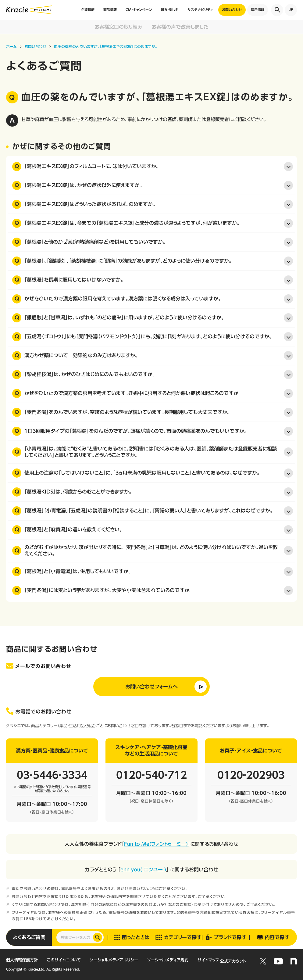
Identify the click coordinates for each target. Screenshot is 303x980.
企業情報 (88, 10)
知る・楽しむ (170, 10)
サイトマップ (208, 960)
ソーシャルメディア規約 (168, 960)
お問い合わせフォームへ (151, 687)
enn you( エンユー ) (143, 870)
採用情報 (258, 10)
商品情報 (110, 10)
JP (291, 10)
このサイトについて (64, 960)
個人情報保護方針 (22, 960)
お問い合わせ (232, 10)
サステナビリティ (200, 10)
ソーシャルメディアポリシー (114, 960)
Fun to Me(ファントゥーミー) (156, 844)
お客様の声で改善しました (180, 27)
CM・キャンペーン (139, 10)
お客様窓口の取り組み (118, 27)
